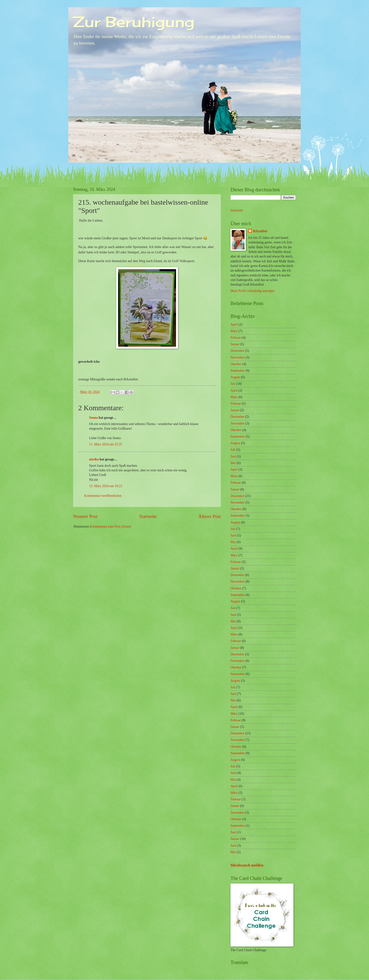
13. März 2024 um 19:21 (106, 486)
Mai (233, 463)
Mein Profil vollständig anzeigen (252, 291)
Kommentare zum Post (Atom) (111, 526)
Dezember (237, 351)
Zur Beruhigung (134, 22)
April (234, 325)
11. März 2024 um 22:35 (106, 444)
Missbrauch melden (247, 865)
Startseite (148, 516)
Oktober (236, 364)
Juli (233, 384)
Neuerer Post (85, 516)
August (235, 377)
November (238, 357)
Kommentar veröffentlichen (103, 496)
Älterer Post (210, 516)
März (234, 331)
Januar (235, 344)
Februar (236, 338)
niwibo (94, 459)
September (238, 371)
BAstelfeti (260, 231)
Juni (233, 456)
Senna (93, 418)
